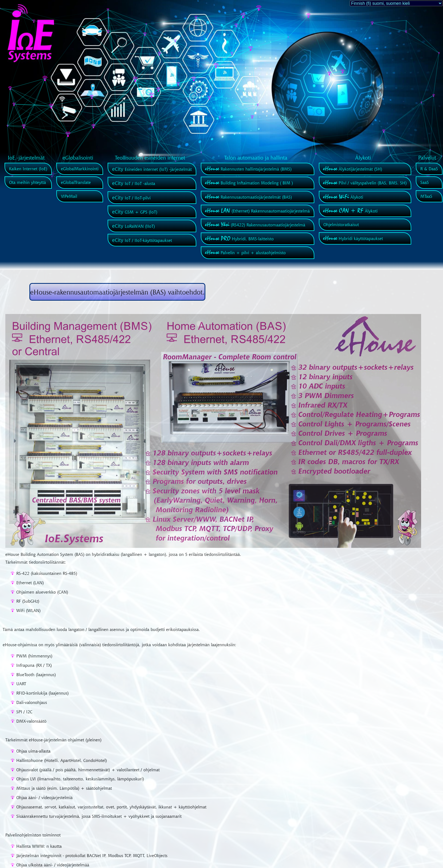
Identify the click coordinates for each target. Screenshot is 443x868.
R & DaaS (429, 169)
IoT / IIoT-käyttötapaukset (142, 240)
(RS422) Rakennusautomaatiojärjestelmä (255, 225)
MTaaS (426, 196)
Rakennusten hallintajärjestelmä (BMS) (248, 169)
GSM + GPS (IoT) (135, 212)
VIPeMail (69, 196)
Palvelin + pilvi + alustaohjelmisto (246, 253)
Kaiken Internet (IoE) (28, 169)
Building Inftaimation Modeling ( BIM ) (249, 183)
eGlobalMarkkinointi (80, 169)
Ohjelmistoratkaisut (341, 224)
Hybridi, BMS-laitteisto (240, 239)
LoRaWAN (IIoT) (134, 226)
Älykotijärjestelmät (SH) (353, 169)
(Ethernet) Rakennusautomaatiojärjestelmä (258, 211)
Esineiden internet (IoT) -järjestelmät (152, 169)
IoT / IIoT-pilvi (131, 198)
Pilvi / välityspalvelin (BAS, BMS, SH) (365, 183)
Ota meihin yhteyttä (28, 182)
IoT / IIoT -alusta (134, 183)
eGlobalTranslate (76, 182)
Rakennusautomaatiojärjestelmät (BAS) (249, 197)
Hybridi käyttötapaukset (353, 238)
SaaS (425, 182)
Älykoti (343, 197)
